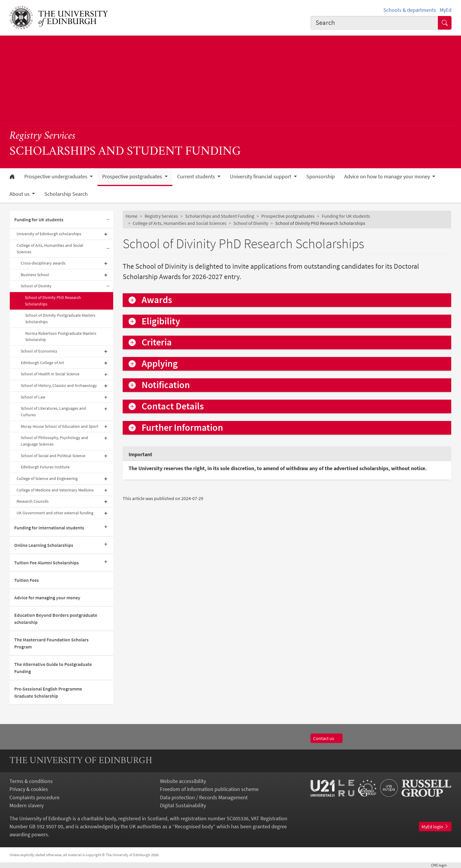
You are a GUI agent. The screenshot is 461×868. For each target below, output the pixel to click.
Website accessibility (183, 781)
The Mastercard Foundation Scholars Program (51, 643)
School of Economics (39, 351)
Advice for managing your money (47, 598)
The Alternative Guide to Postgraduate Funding (53, 668)
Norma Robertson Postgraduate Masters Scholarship (61, 337)
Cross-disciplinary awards (43, 263)
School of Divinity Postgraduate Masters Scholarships (60, 318)
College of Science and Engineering (47, 478)
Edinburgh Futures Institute (45, 467)
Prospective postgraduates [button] (133, 177)
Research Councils (33, 501)
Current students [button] (197, 177)
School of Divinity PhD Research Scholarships (53, 301)
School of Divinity (36, 286)
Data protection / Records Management (204, 797)
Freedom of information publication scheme (209, 789)
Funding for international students (49, 528)
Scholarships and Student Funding (220, 216)
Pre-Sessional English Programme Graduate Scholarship (48, 692)
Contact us (326, 738)
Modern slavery (27, 805)
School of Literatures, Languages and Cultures (53, 411)
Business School (35, 275)
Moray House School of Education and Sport (60, 426)
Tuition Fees (27, 580)
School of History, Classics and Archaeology (59, 385)
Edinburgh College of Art (42, 363)
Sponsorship (321, 177)
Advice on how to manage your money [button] (388, 177)
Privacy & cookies (29, 789)
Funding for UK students (39, 220)
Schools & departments (410, 10)
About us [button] (20, 194)
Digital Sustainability (183, 805)
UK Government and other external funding (55, 513)
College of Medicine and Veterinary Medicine (55, 490)
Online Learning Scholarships (44, 545)
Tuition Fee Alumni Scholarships (47, 563)
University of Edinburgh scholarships (49, 234)
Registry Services (43, 136)
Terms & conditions (31, 781)
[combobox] (374, 23)
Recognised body (194, 826)
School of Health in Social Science (50, 374)
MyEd (446, 10)
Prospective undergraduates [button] (56, 177)
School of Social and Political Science (53, 456)
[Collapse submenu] (108, 220)
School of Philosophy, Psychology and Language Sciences (54, 441)
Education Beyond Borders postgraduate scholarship (56, 619)
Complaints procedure (35, 797)
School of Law (33, 397)
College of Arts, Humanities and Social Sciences (50, 249)
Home (132, 216)
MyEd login (435, 827)
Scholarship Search (66, 194)
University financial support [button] (261, 177)
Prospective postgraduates (288, 216)
